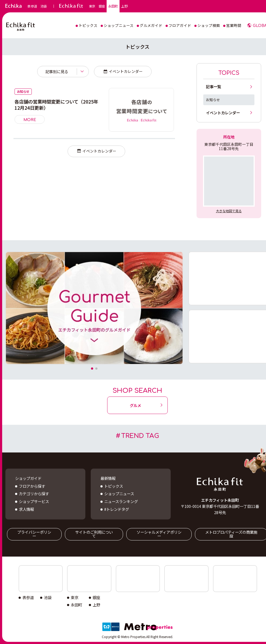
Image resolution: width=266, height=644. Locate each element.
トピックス (114, 486)
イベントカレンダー (126, 71)
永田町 (113, 6)
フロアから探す (32, 486)
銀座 (102, 6)
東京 (92, 6)
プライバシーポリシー (34, 534)
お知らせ (213, 100)
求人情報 (26, 509)
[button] (92, 369)
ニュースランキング (121, 501)
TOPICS (229, 73)
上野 (124, 6)
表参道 (32, 6)
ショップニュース (119, 493)
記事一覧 (213, 86)
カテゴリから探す (34, 493)
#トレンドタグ (117, 509)
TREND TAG (140, 436)
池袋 (44, 6)
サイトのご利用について (94, 534)
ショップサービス (34, 501)
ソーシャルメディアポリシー (159, 534)
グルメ (135, 405)
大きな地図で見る (229, 211)
